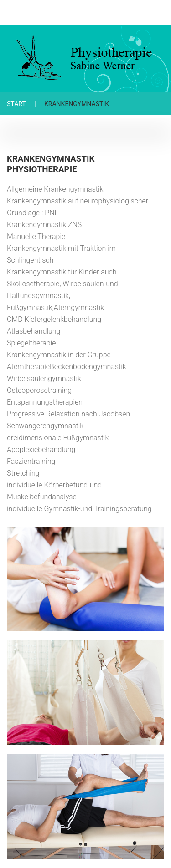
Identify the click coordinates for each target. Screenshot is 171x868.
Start (16, 104)
